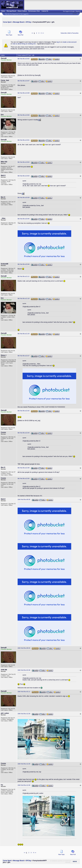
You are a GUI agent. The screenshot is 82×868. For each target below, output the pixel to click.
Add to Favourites (73, 33)
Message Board (19, 22)
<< (32, 33)
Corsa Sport (7, 22)
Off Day (28, 22)
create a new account (69, 42)
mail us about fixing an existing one (24, 44)
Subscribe (64, 33)
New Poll (21, 34)
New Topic (9, 34)
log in (58, 42)
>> (43, 33)
